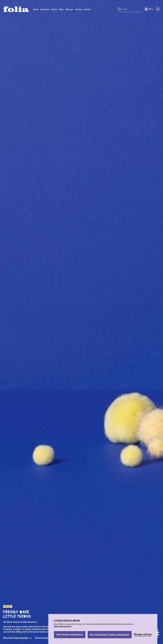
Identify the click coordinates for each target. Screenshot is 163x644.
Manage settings (143, 634)
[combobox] (131, 9)
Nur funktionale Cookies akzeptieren (110, 635)
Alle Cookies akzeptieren (70, 635)
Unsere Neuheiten (46, 638)
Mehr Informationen (63, 627)
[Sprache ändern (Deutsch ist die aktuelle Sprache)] (149, 9)
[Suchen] (120, 9)
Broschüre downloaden (17, 638)
